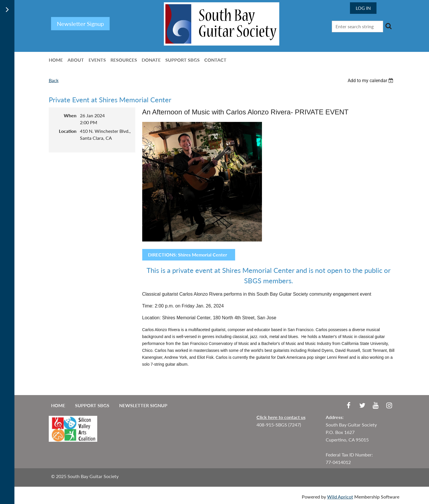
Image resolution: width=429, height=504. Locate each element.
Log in (363, 8)
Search (389, 26)
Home (58, 405)
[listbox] (371, 81)
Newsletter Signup (143, 405)
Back (54, 80)
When (70, 115)
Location (68, 131)
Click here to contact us (281, 417)
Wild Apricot (340, 497)
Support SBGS (92, 405)
